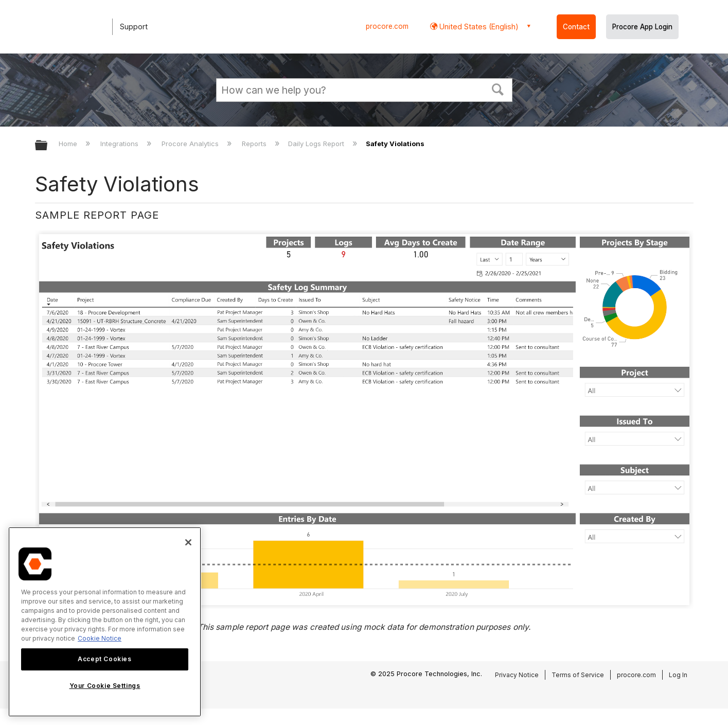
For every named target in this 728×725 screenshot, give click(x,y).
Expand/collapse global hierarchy (48, 146)
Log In (678, 675)
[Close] (188, 542)
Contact (576, 27)
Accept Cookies (104, 659)
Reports (255, 144)
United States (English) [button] (478, 26)
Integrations (120, 144)
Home (69, 144)
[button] (498, 89)
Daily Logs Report (317, 144)
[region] (105, 622)
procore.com (387, 26)
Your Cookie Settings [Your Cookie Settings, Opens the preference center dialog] (105, 686)
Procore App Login (642, 27)
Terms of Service (578, 675)
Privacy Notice (517, 675)
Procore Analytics (191, 144)
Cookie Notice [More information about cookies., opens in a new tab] (100, 638)
